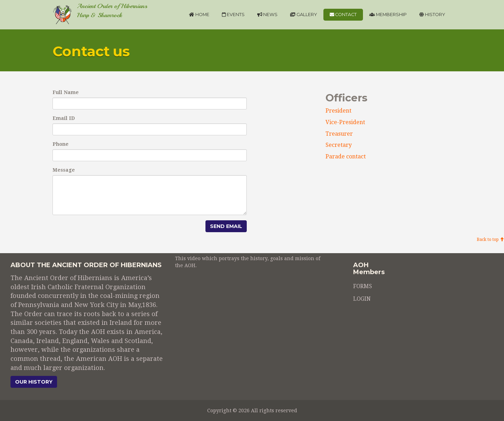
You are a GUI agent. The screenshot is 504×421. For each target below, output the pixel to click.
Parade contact (346, 156)
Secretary (339, 145)
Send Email (226, 226)
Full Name (66, 92)
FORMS (363, 287)
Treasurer (339, 134)
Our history (34, 382)
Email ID (64, 118)
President (338, 111)
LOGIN (362, 299)
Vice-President (345, 122)
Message (64, 170)
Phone (61, 144)
